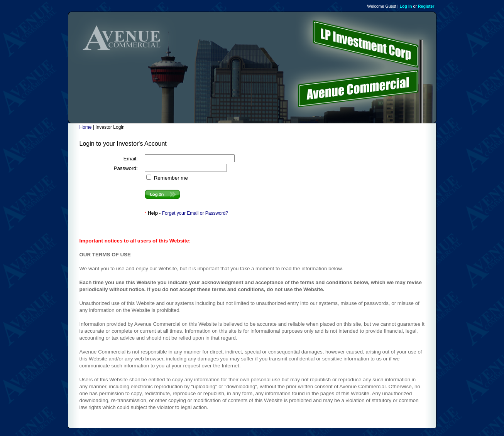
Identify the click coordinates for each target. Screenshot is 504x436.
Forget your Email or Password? (195, 213)
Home (86, 127)
